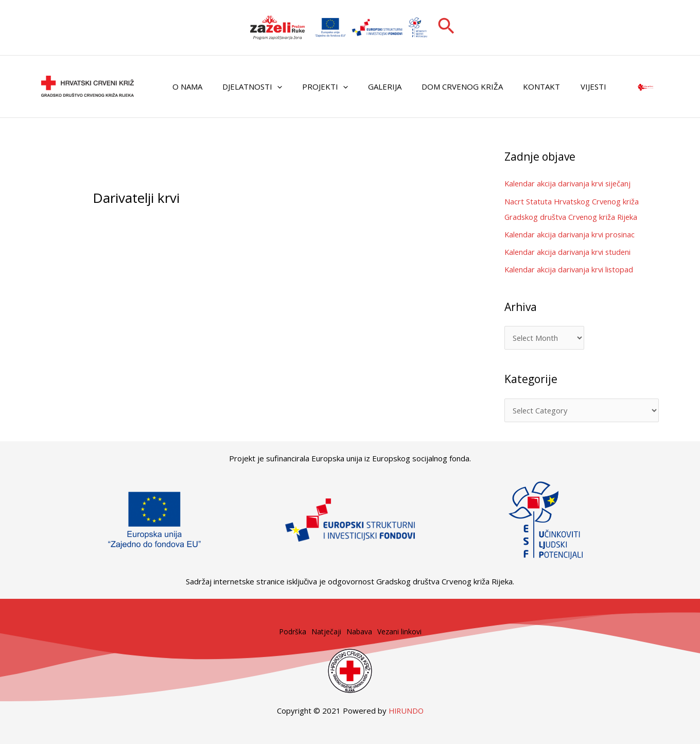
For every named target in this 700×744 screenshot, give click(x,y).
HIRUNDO (406, 711)
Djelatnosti (245, 86)
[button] (446, 27)
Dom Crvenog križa (441, 86)
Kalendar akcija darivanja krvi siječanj (569, 183)
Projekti (313, 86)
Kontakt (516, 86)
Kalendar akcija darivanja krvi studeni (569, 251)
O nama (185, 86)
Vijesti (563, 86)
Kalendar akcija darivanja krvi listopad (570, 268)
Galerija (368, 86)
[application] (270, 86)
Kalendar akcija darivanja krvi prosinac (571, 234)
